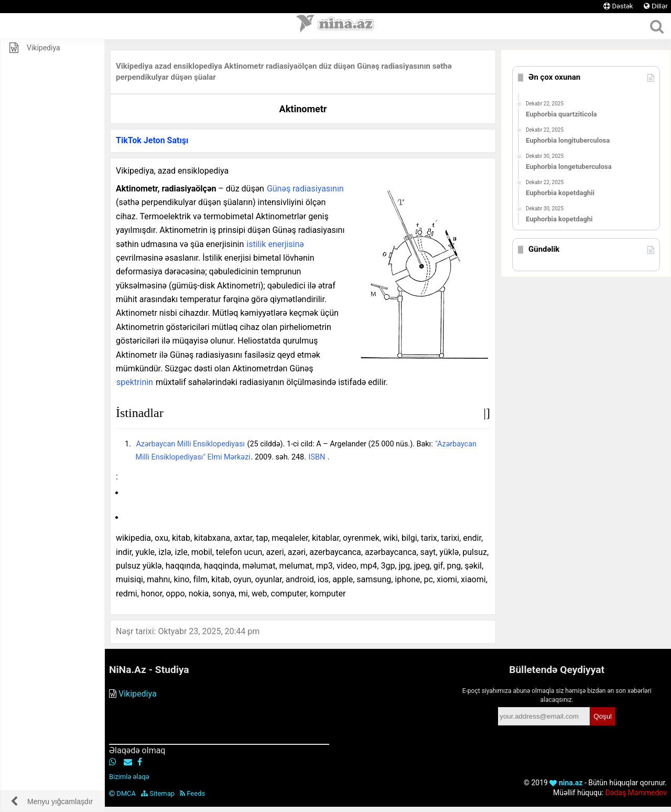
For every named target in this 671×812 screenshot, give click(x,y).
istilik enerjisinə (275, 244)
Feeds (192, 793)
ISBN (317, 457)
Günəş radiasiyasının (305, 189)
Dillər (656, 6)
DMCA (122, 793)
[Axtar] (657, 26)
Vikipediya (138, 694)
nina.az (566, 783)
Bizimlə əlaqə (129, 777)
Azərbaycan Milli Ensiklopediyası (190, 444)
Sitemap (158, 793)
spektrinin (135, 382)
